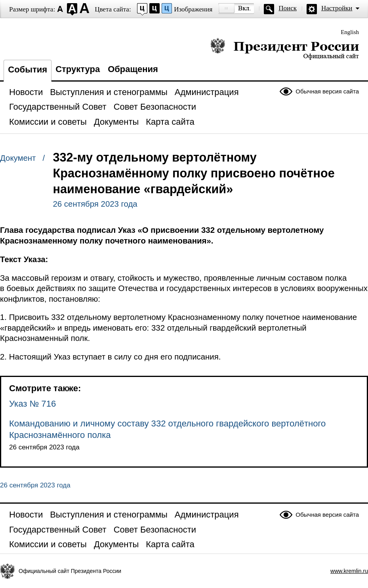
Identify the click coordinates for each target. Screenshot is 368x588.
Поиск (288, 8)
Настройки (337, 8)
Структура (78, 69)
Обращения (133, 69)
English (350, 32)
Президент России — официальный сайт (285, 49)
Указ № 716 (32, 404)
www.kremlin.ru (349, 571)
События (28, 69)
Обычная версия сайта (327, 91)
